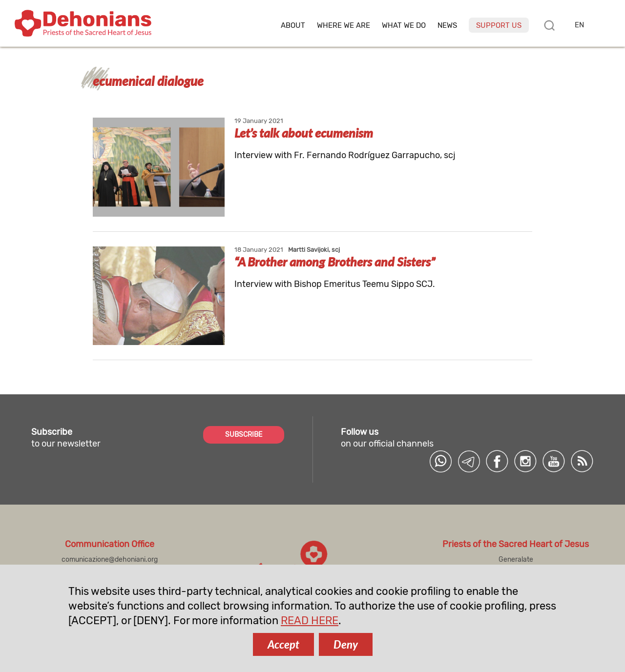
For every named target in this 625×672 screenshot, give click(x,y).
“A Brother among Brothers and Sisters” (335, 262)
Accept (283, 644)
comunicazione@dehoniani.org (110, 560)
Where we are (344, 26)
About (293, 26)
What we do (404, 26)
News (447, 26)
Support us (499, 25)
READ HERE (310, 621)
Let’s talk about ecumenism (304, 133)
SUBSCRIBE (244, 435)
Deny (346, 644)
